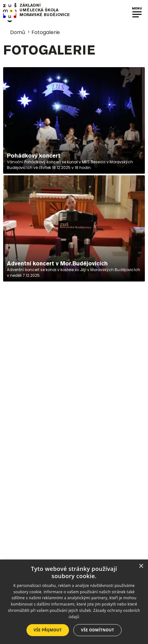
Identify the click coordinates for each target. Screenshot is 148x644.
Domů (14, 32)
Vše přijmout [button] (48, 630)
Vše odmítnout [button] (97, 630)
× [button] (141, 566)
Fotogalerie (46, 32)
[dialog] (74, 602)
